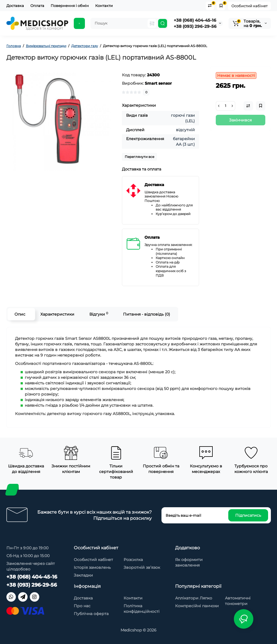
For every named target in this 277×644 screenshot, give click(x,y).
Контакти (104, 6)
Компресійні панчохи (197, 606)
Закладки (83, 575)
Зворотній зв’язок (142, 567)
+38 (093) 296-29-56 (195, 26)
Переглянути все (139, 157)
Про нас (82, 606)
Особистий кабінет (249, 6)
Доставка (15, 6)
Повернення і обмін (70, 6)
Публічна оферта (91, 614)
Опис (20, 314)
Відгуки (99, 314)
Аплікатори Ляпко (194, 598)
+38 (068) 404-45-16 (195, 20)
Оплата (37, 6)
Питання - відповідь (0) (147, 314)
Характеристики (57, 314)
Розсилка (133, 560)
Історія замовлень (92, 567)
